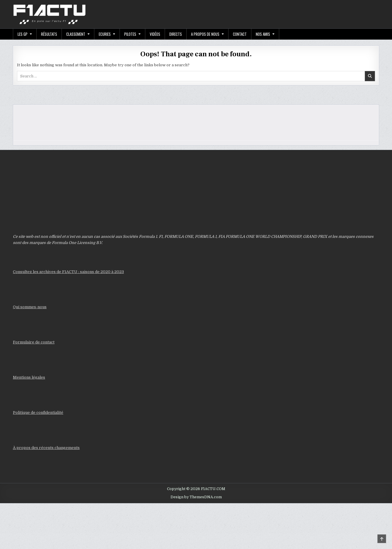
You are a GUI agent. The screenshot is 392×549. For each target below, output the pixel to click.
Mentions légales (29, 377)
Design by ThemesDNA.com (196, 497)
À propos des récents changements (46, 448)
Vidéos (155, 34)
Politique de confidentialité (38, 412)
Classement (76, 34)
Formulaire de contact (34, 342)
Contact (240, 34)
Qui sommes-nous (30, 307)
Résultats (49, 34)
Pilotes (130, 34)
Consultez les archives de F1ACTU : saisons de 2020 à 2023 (68, 272)
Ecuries (105, 34)
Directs (176, 34)
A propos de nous (205, 34)
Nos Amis (263, 34)
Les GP (23, 34)
